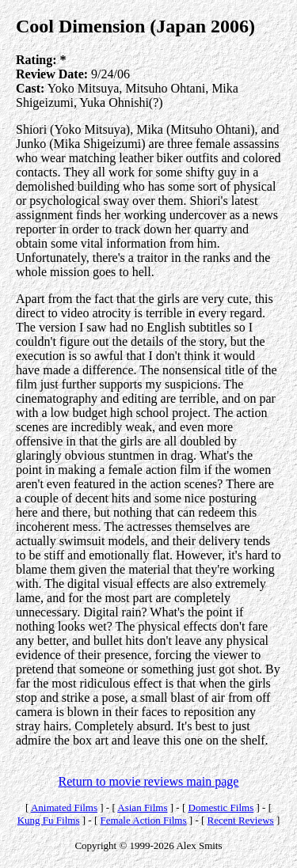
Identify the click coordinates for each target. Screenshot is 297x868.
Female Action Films (143, 820)
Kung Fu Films (49, 820)
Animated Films (64, 807)
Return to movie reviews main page (149, 781)
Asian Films (142, 807)
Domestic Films (221, 807)
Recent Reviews (241, 820)
